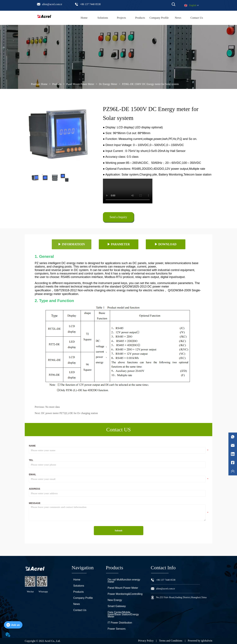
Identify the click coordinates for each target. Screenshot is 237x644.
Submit (118, 531)
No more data (53, 407)
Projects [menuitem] (121, 18)
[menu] (140, 18)
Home (44, 84)
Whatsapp (43, 592)
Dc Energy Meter (108, 84)
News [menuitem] (178, 18)
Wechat (30, 592)
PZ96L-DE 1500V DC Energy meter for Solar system (150, 84)
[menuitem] (140, 18)
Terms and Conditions (171, 641)
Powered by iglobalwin (200, 641)
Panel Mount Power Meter (80, 84)
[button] (140, 18)
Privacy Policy (146, 641)
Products (57, 84)
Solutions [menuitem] (103, 18)
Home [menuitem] (84, 18)
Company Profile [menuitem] (159, 18)
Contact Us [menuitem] (197, 18)
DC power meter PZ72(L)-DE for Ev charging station (70, 413)
